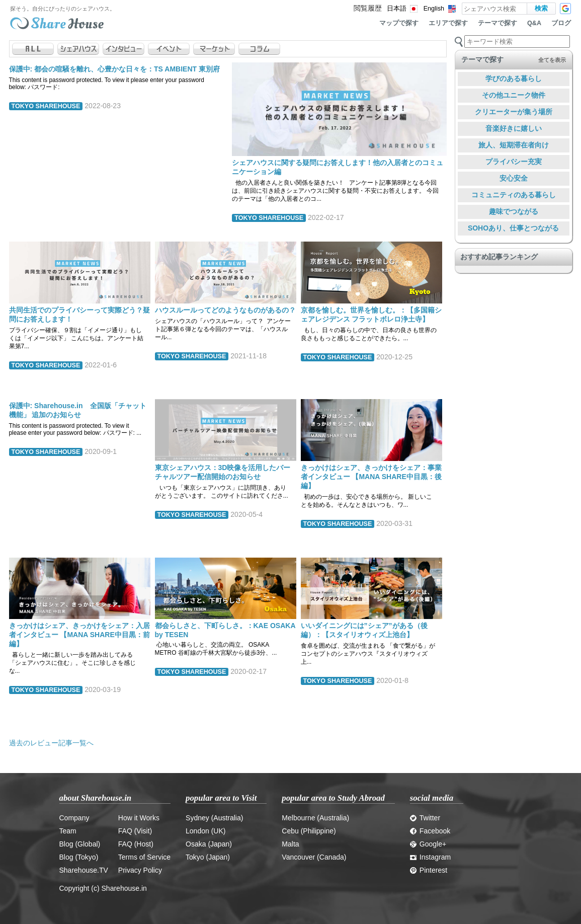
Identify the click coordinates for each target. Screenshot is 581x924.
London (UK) (205, 831)
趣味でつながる (514, 211)
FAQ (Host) (136, 844)
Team (68, 831)
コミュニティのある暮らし (514, 195)
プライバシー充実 (514, 162)
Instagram (430, 857)
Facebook (430, 831)
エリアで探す (448, 23)
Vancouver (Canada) (314, 857)
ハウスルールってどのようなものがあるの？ (225, 310)
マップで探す (399, 23)
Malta (290, 844)
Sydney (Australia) (214, 818)
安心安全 (514, 178)
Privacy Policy (140, 870)
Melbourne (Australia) (315, 818)
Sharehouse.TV (84, 870)
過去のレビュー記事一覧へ (51, 743)
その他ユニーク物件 (514, 95)
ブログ (561, 23)
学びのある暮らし (514, 79)
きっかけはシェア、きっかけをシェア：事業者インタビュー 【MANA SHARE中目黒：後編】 (371, 477)
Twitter (425, 818)
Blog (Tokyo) (79, 857)
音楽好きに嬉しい (514, 128)
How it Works (139, 818)
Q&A (534, 23)
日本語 (397, 9)
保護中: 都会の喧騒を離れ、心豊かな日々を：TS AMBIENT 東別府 (114, 69)
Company (74, 818)
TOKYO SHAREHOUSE (46, 106)
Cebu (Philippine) (309, 831)
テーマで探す (497, 23)
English (434, 9)
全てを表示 (552, 60)
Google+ (428, 844)
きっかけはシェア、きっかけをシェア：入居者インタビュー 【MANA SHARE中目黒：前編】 (79, 635)
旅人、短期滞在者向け (514, 145)
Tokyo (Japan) (208, 857)
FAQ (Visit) (135, 831)
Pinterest (429, 870)
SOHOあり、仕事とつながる (513, 228)
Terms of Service (144, 857)
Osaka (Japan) (209, 844)
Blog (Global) (80, 844)
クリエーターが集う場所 (514, 112)
